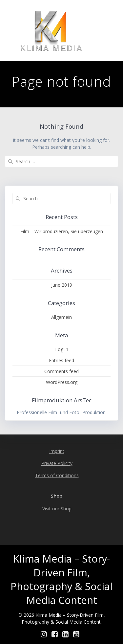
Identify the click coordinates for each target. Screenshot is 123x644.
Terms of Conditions (57, 475)
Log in (62, 349)
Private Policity (57, 463)
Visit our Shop (57, 509)
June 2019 (62, 285)
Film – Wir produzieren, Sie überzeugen (62, 231)
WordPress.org (62, 382)
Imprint (57, 451)
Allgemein (61, 317)
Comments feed (61, 371)
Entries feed (61, 360)
